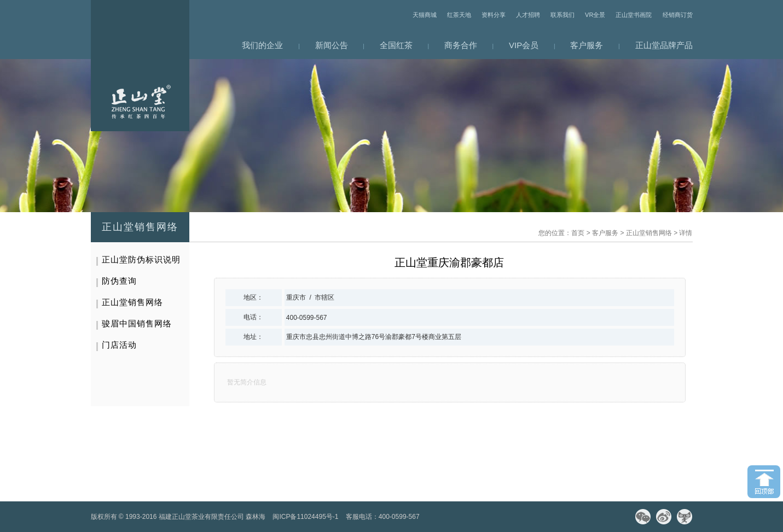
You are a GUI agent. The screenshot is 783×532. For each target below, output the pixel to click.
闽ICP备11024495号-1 (305, 517)
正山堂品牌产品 (664, 45)
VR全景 (595, 15)
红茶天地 (459, 15)
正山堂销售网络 (649, 233)
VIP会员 (524, 45)
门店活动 (119, 345)
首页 (578, 233)
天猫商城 (425, 15)
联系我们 (562, 15)
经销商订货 (678, 15)
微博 (664, 517)
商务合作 (461, 45)
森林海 (256, 517)
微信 (643, 517)
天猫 (685, 517)
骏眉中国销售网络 (137, 323)
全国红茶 (396, 45)
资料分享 (494, 15)
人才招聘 (528, 15)
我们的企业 (262, 45)
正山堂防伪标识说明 (141, 259)
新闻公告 (332, 45)
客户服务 (587, 45)
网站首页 (140, 66)
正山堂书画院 (634, 15)
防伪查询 (119, 281)
